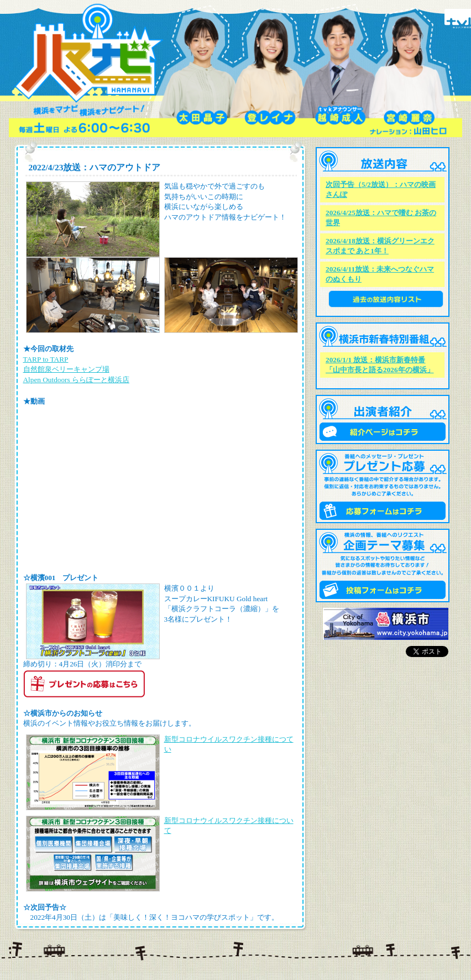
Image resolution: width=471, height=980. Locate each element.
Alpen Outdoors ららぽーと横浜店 (76, 380)
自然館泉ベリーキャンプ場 (66, 369)
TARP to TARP (46, 359)
